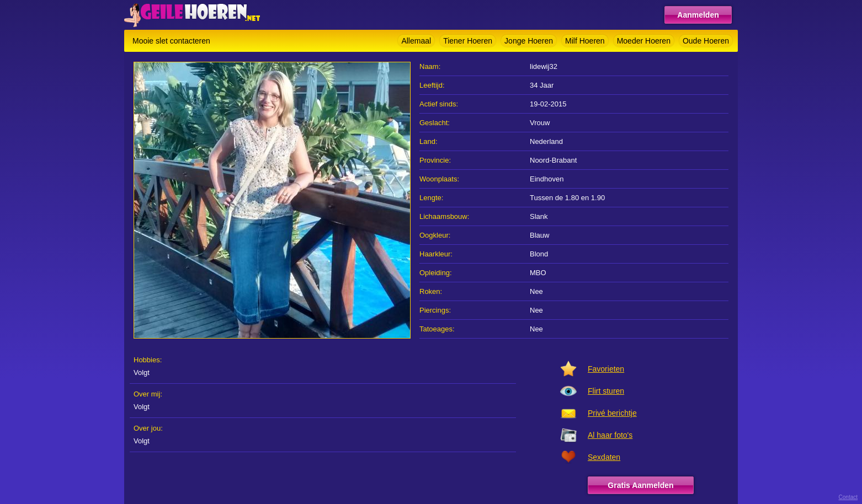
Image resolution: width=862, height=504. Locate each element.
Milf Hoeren (585, 41)
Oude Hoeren (706, 41)
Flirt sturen (606, 391)
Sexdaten (604, 457)
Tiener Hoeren (468, 41)
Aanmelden (698, 15)
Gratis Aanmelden (640, 485)
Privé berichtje (612, 413)
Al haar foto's (610, 435)
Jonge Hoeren (529, 41)
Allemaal (416, 41)
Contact (848, 497)
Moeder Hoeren (644, 41)
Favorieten (606, 369)
